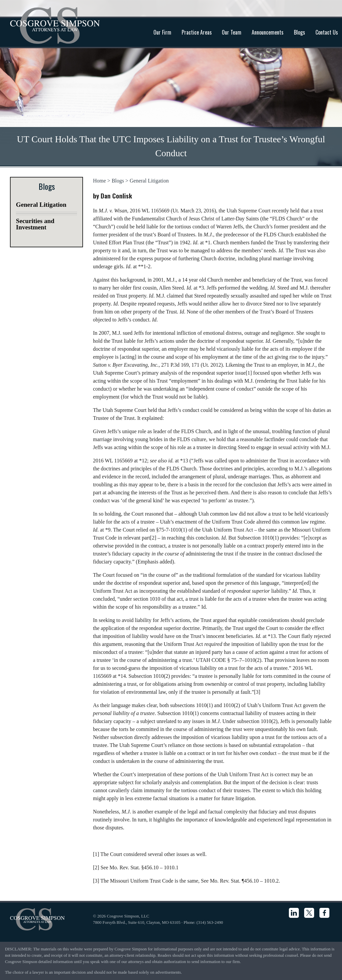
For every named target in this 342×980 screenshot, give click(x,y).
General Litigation (149, 181)
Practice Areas (197, 32)
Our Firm (162, 32)
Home (99, 181)
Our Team (232, 32)
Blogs (299, 32)
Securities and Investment (35, 224)
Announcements (268, 32)
